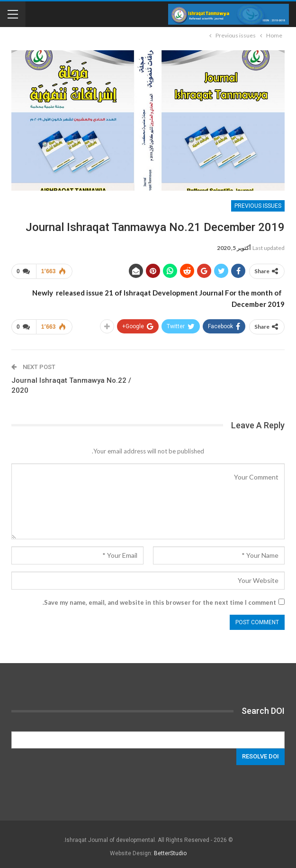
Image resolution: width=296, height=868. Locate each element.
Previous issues (258, 206)
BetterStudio (170, 853)
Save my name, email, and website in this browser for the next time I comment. (159, 602)
